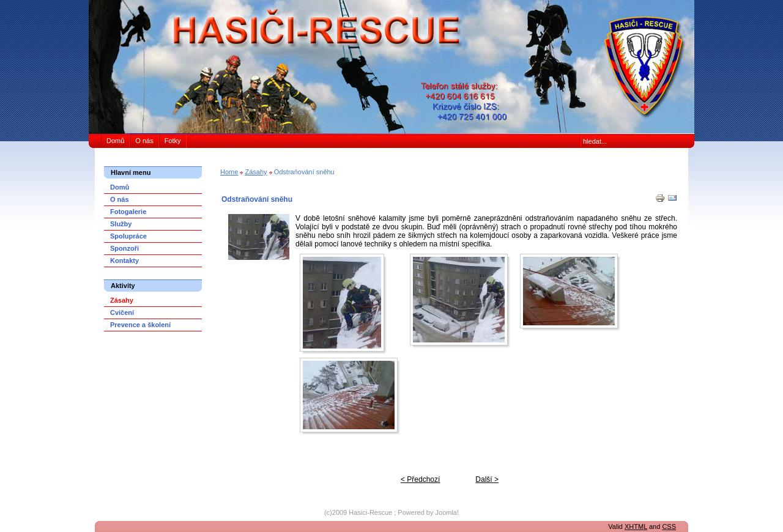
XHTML (636, 526)
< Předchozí (420, 479)
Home (229, 172)
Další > (487, 479)
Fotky (173, 141)
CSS (669, 526)
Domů (115, 141)
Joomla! (447, 512)
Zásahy (256, 172)
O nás (144, 141)
